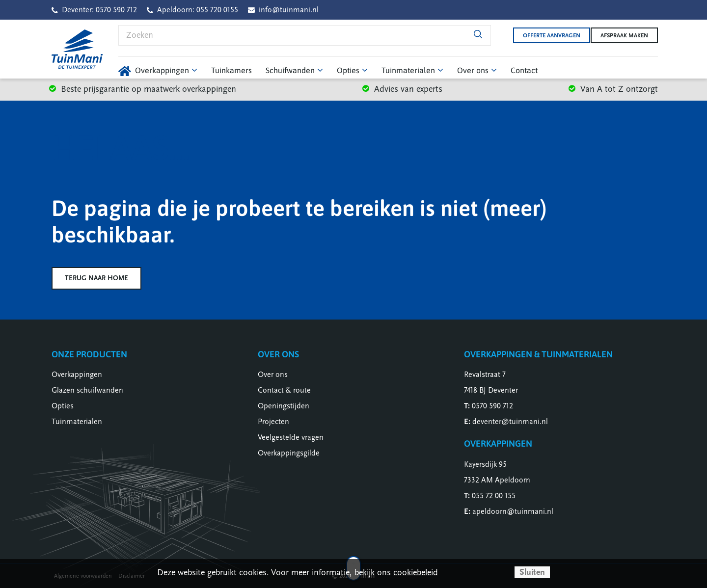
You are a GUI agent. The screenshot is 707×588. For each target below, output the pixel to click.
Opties (63, 406)
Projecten (273, 422)
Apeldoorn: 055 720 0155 (198, 10)
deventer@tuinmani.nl (510, 422)
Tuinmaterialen (77, 422)
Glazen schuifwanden (87, 390)
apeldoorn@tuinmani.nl (513, 511)
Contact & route (284, 390)
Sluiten (532, 572)
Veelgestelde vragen (291, 437)
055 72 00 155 (494, 496)
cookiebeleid (416, 573)
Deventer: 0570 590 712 (99, 10)
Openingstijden (284, 406)
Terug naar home (96, 278)
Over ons (273, 374)
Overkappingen (77, 374)
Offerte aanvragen (544, 35)
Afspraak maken (624, 35)
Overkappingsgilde (289, 453)
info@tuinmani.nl (289, 10)
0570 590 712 (492, 406)
